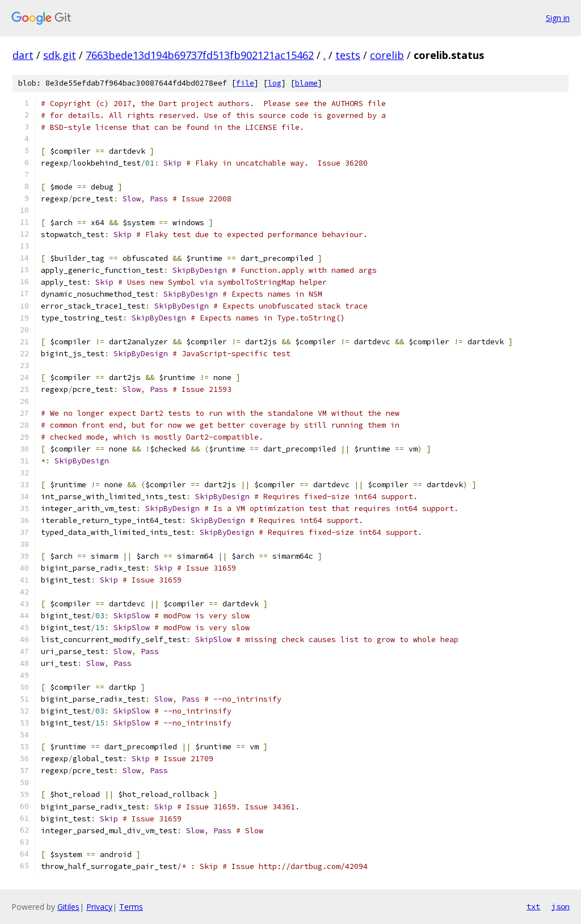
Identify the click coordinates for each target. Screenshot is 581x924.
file (245, 83)
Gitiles (68, 907)
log (275, 83)
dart (23, 55)
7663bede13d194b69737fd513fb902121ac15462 (200, 55)
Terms (131, 907)
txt (533, 906)
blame (306, 83)
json (561, 906)
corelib (387, 55)
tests (348, 55)
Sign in (558, 18)
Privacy (99, 907)
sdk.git (60, 55)
